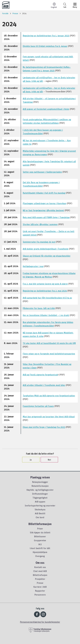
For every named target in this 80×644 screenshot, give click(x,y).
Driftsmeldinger (40, 494)
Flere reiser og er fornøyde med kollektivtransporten (49, 354)
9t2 (40, 544)
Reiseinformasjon (40, 486)
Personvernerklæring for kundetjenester (40, 622)
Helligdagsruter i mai (33, 266)
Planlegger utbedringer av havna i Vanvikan (44, 203)
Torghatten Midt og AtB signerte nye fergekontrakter (49, 396)
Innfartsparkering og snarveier (40, 506)
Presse (40, 583)
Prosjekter (40, 579)
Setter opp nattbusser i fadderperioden (42, 172)
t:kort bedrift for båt (40, 548)
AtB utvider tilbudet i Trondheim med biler (44, 385)
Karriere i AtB (40, 587)
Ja (29, 460)
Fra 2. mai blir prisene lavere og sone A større (45, 284)
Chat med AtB (40, 571)
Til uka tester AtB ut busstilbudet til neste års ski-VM (49, 343)
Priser (40, 529)
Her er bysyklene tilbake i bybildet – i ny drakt (46, 315)
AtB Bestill (40, 513)
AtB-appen (40, 502)
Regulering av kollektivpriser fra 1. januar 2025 (46, 36)
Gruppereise (40, 540)
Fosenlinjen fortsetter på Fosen (38, 406)
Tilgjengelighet (40, 498)
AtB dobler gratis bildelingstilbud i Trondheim (46, 249)
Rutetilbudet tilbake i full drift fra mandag (44, 193)
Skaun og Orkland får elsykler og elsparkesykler (47, 256)
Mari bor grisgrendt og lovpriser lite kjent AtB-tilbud (49, 417)
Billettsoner (40, 536)
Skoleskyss (40, 509)
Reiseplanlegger (40, 482)
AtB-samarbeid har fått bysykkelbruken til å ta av (47, 298)
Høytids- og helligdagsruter (40, 490)
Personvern (40, 595)
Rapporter (40, 591)
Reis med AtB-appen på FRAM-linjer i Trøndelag (46, 217)
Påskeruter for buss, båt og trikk (39, 308)
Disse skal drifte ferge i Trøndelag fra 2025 (44, 427)
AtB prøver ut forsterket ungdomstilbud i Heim (46, 109)
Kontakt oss (40, 567)
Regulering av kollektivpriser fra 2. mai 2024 (45, 291)
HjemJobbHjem (40, 552)
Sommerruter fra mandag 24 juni (39, 242)
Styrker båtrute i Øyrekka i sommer (40, 224)
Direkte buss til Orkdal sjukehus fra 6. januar (45, 46)
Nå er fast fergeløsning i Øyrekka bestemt (43, 210)
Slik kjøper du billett (40, 532)
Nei (48, 460)
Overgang (40, 556)
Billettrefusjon (40, 575)
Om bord (40, 517)
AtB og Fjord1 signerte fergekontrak (40, 375)
